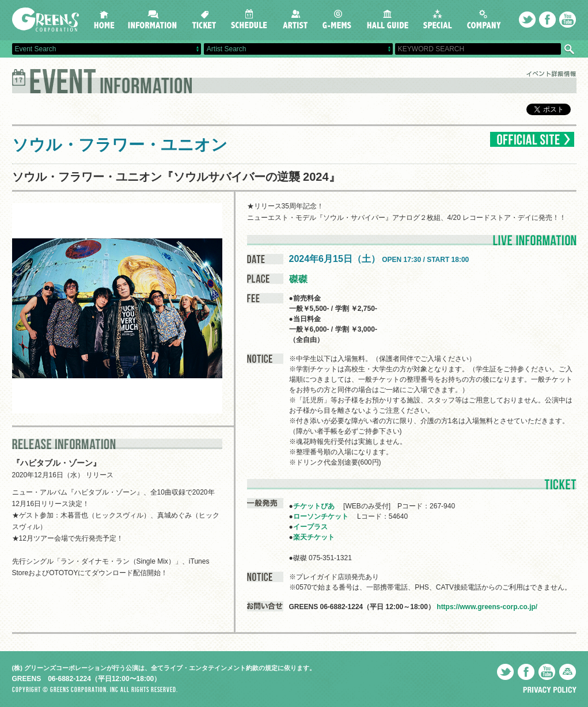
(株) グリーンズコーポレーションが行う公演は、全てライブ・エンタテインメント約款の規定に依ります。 (164, 668)
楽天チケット (314, 537)
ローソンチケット (321, 516)
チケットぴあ (314, 506)
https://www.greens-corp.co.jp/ (487, 607)
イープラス (310, 527)
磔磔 (298, 279)
